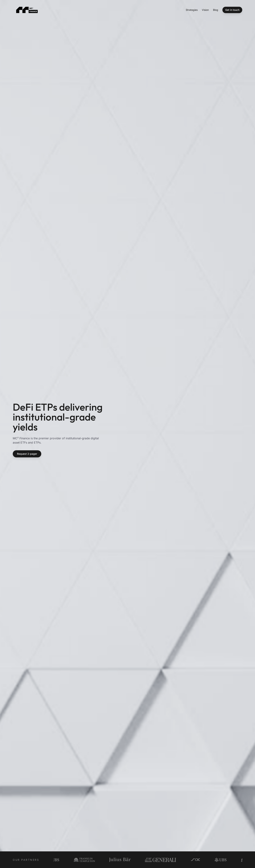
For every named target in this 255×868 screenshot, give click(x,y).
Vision (205, 10)
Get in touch (232, 10)
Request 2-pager (27, 454)
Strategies (192, 10)
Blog (216, 10)
